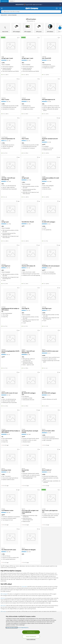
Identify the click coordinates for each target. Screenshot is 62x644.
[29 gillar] (18, 330)
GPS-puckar (3, 606)
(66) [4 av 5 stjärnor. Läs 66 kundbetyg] (30, 434)
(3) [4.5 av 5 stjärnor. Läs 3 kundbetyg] (50, 224)
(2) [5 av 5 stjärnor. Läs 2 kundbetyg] (9, 434)
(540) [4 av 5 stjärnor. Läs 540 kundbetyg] (50, 181)
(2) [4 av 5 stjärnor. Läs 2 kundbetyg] (9, 355)
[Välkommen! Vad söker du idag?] (32, 11)
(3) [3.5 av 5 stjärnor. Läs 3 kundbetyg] (29, 268)
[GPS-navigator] (28, 28)
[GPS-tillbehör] (50, 28)
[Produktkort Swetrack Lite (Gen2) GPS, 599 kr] (31, 87)
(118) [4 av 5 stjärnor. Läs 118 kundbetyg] (50, 268)
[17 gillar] (18, 245)
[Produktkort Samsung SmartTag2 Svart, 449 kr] (11, 253)
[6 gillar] (39, 330)
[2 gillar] (18, 288)
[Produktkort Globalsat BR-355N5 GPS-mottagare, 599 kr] (51, 380)
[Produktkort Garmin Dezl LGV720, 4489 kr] (31, 457)
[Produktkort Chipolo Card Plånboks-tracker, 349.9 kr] (11, 498)
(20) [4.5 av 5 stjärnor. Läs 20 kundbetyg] (30, 224)
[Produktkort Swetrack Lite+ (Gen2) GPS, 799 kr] (51, 46)
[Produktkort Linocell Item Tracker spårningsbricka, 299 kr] (51, 498)
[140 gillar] (38, 410)
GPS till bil (3, 598)
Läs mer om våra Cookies (12, 628)
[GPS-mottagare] (16, 28)
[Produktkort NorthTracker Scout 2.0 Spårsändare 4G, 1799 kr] (11, 126)
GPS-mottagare (4, 594)
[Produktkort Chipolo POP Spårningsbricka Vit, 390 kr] (51, 87)
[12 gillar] (18, 79)
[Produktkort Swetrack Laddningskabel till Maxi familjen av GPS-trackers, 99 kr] (11, 418)
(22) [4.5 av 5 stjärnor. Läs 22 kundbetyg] (50, 472)
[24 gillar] (59, 449)
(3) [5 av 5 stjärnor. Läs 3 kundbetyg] (50, 353)
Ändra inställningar (31, 639)
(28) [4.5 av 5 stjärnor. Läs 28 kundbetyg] (9, 472)
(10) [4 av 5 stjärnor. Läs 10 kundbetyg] (9, 552)
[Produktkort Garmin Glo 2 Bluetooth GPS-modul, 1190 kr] (11, 537)
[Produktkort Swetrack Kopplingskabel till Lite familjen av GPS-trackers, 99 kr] (11, 296)
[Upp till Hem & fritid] (5, 28)
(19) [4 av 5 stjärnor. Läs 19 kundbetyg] (9, 102)
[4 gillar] (39, 79)
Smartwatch (24, 587)
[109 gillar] (18, 490)
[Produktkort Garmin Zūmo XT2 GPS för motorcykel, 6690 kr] (51, 338)
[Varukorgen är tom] (60, 8)
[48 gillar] (18, 157)
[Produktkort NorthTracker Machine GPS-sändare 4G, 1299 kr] (31, 253)
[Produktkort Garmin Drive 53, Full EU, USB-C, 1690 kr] (51, 418)
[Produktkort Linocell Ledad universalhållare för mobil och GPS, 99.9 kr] (51, 165)
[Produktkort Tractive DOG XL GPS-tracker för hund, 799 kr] (11, 380)
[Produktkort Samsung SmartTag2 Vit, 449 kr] (31, 296)
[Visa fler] (60, 28)
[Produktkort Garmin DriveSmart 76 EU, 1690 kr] (11, 457)
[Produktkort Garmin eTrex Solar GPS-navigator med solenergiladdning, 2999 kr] (31, 498)
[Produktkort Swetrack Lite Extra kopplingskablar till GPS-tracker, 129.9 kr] (11, 338)
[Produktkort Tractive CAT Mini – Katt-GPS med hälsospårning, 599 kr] (11, 165)
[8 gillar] (18, 118)
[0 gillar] (39, 372)
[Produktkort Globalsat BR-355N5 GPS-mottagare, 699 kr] (31, 380)
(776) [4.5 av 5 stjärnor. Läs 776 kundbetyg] (30, 180)
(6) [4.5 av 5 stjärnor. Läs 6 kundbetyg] (29, 102)
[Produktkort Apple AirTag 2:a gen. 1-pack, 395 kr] (31, 46)
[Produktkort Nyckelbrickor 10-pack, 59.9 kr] (31, 209)
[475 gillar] (58, 157)
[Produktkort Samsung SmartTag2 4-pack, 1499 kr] (51, 296)
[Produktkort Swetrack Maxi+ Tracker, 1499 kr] (11, 87)
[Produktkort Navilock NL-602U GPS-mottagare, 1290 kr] (51, 209)
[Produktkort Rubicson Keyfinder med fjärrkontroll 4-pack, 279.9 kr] (51, 126)
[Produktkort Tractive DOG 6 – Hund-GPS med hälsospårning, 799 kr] (31, 338)
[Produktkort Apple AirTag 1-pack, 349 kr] (11, 209)
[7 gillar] (39, 118)
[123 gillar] (58, 245)
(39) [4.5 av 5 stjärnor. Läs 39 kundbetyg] (50, 433)
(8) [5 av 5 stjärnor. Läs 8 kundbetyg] (29, 355)
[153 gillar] (58, 118)
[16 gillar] (59, 201)
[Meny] (2, 8)
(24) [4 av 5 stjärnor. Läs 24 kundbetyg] (50, 60)
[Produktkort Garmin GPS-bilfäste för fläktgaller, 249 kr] (31, 537)
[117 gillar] (38, 245)
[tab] (4, 1)
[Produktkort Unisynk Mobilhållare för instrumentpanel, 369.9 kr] (51, 253)
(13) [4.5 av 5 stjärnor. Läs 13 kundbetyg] (50, 102)
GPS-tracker (3, 611)
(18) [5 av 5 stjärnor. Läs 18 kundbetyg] (9, 60)
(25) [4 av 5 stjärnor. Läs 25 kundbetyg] (9, 512)
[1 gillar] (39, 38)
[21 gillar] (18, 372)
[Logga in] (57, 8)
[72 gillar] (38, 157)
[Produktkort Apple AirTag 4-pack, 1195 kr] (31, 165)
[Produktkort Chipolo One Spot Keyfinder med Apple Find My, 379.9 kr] (31, 418)
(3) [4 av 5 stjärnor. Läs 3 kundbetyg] (50, 395)
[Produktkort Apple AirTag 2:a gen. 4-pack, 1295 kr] (11, 46)
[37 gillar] (59, 372)
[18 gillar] (18, 529)
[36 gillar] (38, 201)
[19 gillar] (38, 529)
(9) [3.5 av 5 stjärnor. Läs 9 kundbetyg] (9, 268)
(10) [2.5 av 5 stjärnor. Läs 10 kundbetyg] (9, 141)
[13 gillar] (59, 288)
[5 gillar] (59, 410)
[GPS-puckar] (39, 28)
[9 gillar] (18, 38)
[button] (34, 21)
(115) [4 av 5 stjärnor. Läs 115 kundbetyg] (10, 181)
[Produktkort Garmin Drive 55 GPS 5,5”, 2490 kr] (51, 457)
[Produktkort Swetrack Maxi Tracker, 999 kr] (31, 126)
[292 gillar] (18, 201)
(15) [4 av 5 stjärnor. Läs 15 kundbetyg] (30, 552)
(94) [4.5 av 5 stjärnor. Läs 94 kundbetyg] (50, 142)
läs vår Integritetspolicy (23, 628)
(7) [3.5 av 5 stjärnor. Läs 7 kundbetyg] (29, 141)
